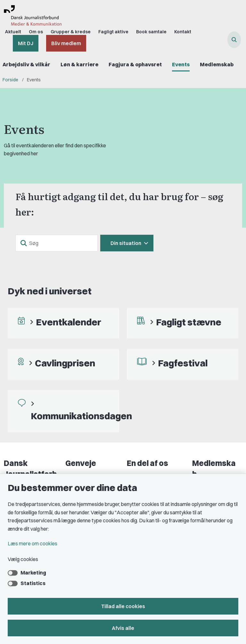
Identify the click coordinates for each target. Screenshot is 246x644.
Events (181, 64)
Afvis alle (123, 628)
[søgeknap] (24, 243)
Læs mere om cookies (33, 543)
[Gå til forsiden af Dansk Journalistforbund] (31, 17)
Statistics (33, 583)
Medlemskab (217, 64)
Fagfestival (183, 363)
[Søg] (57, 243)
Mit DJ (26, 43)
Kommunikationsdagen (81, 416)
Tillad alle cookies (123, 606)
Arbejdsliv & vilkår (26, 64)
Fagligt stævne (189, 322)
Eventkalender (69, 322)
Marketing (33, 573)
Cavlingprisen (65, 363)
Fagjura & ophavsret (135, 64)
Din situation (126, 243)
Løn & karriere (79, 64)
